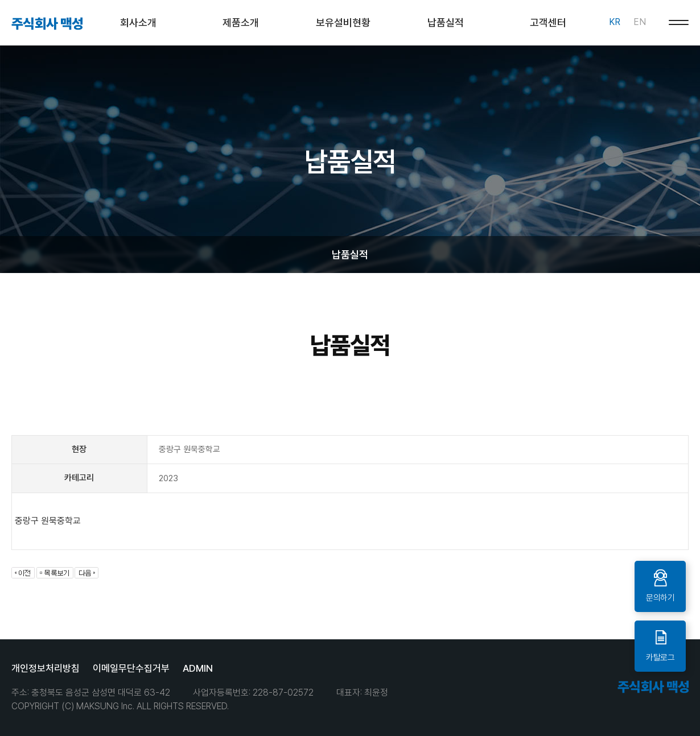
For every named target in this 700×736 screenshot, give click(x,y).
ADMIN (198, 668)
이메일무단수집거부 (131, 668)
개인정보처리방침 (46, 668)
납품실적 (350, 255)
